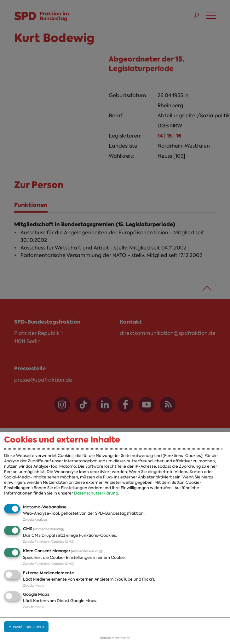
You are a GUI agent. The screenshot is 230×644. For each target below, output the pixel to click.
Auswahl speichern (26, 627)
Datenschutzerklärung (96, 493)
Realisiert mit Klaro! (115, 638)
